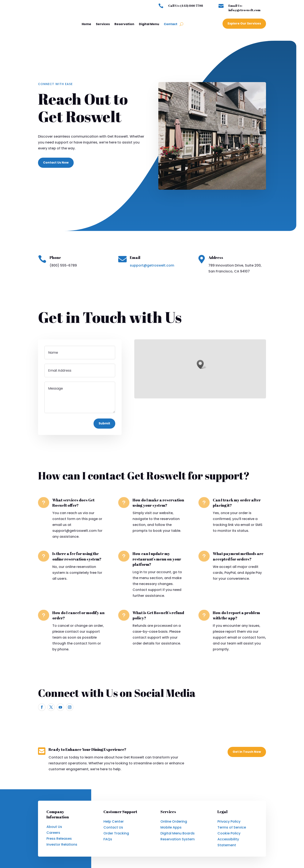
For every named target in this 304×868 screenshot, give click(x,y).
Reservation (124, 24)
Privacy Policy (229, 821)
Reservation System (178, 839)
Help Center (114, 821)
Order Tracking (116, 833)
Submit (104, 423)
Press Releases (59, 839)
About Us (54, 827)
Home (86, 24)
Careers (53, 833)
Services (103, 24)
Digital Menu (149, 24)
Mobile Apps (171, 827)
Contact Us (113, 827)
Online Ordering (174, 821)
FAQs (108, 839)
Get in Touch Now (247, 752)
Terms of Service (232, 827)
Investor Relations (62, 844)
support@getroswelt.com (152, 265)
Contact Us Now (56, 162)
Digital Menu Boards (178, 833)
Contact (171, 24)
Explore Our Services (244, 23)
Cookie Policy (229, 833)
